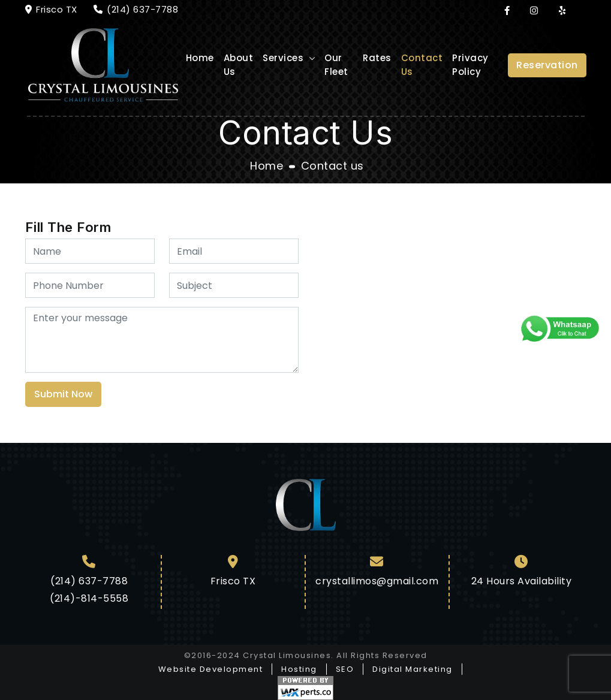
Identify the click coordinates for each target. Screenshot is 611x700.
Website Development (211, 669)
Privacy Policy (470, 65)
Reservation (547, 65)
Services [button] (285, 58)
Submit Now (63, 394)
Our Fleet (336, 65)
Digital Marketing (413, 669)
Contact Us (422, 65)
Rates (377, 58)
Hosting (299, 669)
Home (200, 58)
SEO (345, 669)
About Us (239, 65)
